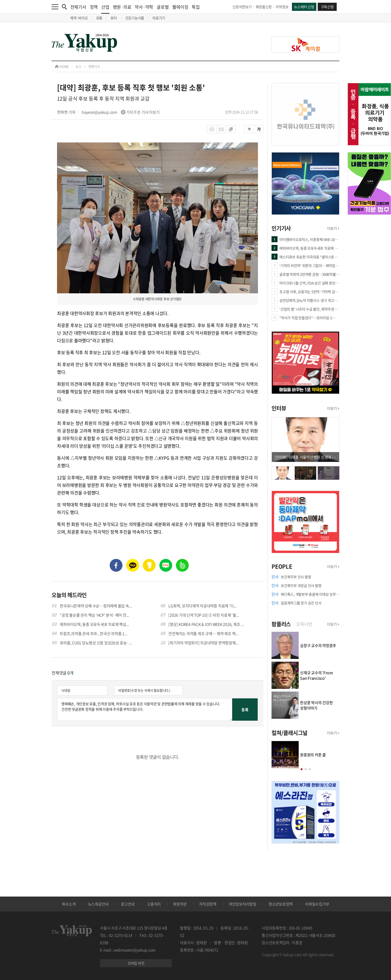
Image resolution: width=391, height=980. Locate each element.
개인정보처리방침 (242, 904)
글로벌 (163, 7)
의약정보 (282, 7)
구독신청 (327, 7)
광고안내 (128, 904)
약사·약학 (144, 7)
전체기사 (78, 7)
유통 (99, 18)
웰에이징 (180, 7)
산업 (105, 9)
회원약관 (180, 904)
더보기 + (333, 228)
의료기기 (159, 18)
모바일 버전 (136, 963)
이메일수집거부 (317, 904)
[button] (302, 769)
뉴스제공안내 (98, 904)
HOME (62, 67)
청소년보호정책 (281, 904)
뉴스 (78, 67)
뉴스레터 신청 (304, 7)
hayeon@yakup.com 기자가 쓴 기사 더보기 (121, 112)
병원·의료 (122, 7)
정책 (94, 7)
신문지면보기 (242, 7)
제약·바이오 (79, 18)
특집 (196, 7)
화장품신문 (264, 7)
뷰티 (114, 18)
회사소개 (69, 904)
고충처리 (154, 904)
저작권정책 (208, 904)
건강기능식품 (135, 18)
